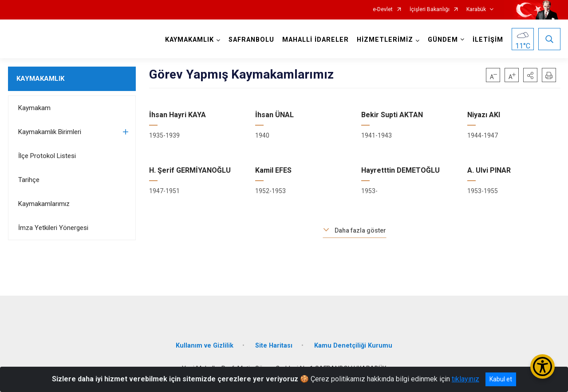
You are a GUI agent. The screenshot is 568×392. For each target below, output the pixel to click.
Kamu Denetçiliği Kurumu (353, 346)
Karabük (476, 10)
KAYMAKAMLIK (40, 79)
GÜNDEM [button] (443, 40)
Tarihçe (29, 180)
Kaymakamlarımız (44, 204)
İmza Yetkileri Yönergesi (53, 228)
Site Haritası (274, 346)
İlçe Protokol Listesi (47, 156)
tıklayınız (465, 379)
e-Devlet (383, 10)
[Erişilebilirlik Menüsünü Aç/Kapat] (542, 366)
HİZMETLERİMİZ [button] (385, 40)
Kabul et (501, 379)
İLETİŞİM (488, 40)
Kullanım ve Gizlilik (205, 346)
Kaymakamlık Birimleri (50, 132)
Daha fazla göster (360, 230)
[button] (530, 75)
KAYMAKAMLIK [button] (189, 40)
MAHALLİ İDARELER (316, 40)
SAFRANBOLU (251, 40)
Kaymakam (34, 108)
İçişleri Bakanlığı (430, 10)
